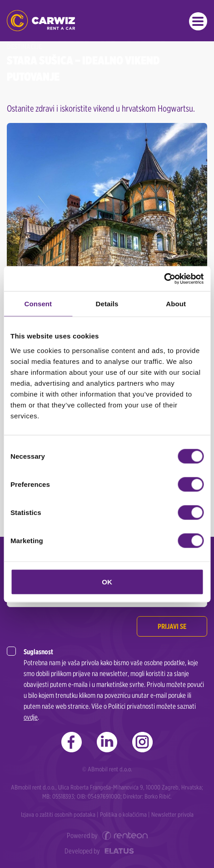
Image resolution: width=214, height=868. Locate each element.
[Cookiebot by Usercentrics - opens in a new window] (164, 279)
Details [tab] (107, 304)
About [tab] (176, 304)
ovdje (31, 717)
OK (107, 581)
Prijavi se (172, 626)
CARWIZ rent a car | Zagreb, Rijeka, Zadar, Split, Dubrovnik (41, 21)
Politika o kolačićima (123, 814)
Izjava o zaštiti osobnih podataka (58, 814)
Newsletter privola (172, 814)
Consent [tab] (38, 304)
